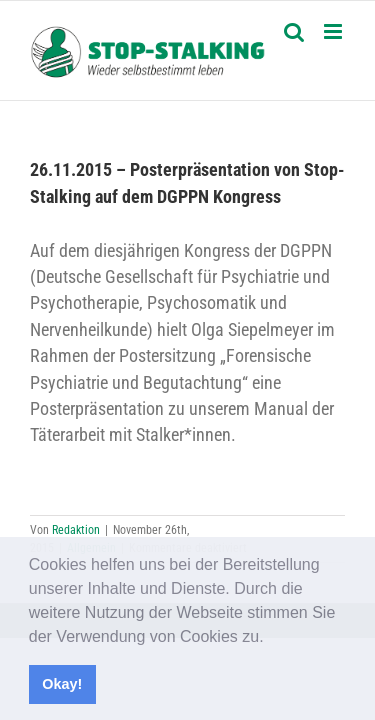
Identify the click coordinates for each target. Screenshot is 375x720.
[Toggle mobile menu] (334, 31)
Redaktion (76, 530)
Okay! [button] (62, 684)
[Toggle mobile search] (294, 31)
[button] (271, 638)
